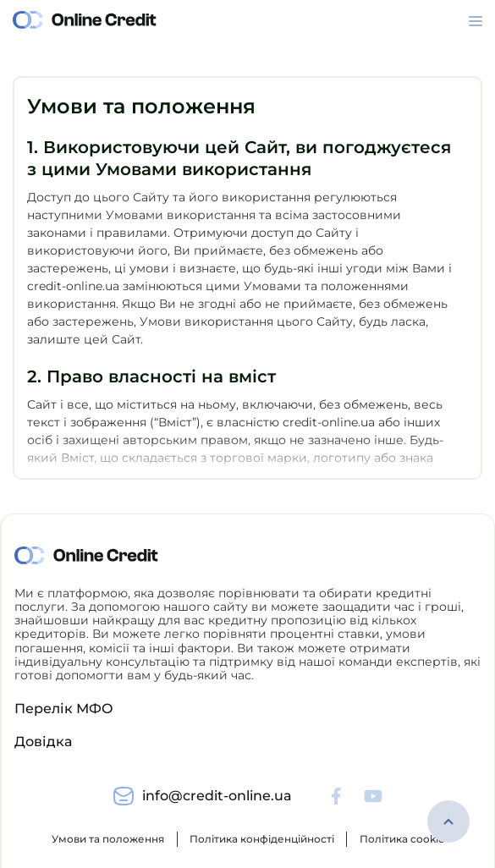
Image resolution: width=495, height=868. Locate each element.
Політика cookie (402, 839)
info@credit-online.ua (217, 796)
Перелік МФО (64, 709)
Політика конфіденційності (262, 839)
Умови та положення (108, 839)
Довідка (43, 742)
